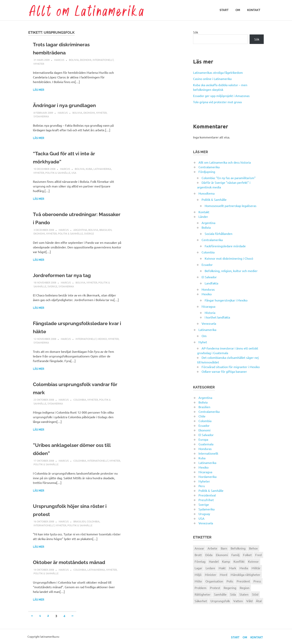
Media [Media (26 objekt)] (244, 568)
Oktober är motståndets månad (74, 562)
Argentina (80, 230)
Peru (202, 486)
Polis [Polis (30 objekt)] (230, 581)
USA (74, 173)
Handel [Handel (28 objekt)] (214, 561)
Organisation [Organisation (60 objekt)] (214, 581)
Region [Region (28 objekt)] (245, 588)
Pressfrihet (206, 500)
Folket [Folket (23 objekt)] (247, 555)
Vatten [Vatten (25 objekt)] (238, 601)
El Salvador (209, 277)
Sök (196, 32)
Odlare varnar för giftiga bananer (224, 371)
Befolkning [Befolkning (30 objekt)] (238, 548)
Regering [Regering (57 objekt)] (230, 588)
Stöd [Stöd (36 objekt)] (255, 594)
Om (238, 10)
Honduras (208, 289)
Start (224, 10)
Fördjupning (207, 172)
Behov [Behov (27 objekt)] (253, 548)
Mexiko (102, 339)
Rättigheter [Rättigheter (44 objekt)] (203, 594)
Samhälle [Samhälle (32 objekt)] (220, 594)
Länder (203, 216)
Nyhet (203, 342)
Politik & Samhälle (58, 173)
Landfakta (211, 283)
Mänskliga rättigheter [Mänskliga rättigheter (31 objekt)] (245, 574)
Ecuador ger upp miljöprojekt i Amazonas (221, 96)
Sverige (89, 233)
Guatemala (206, 444)
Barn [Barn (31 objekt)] (224, 548)
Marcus (59, 60)
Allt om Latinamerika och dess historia (225, 162)
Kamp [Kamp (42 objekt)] (226, 561)
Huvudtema (207, 193)
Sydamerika (41, 116)
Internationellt (103, 60)
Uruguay (204, 514)
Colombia (80, 400)
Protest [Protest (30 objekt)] (215, 588)
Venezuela (209, 323)
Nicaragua (208, 306)
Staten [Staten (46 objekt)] (244, 594)
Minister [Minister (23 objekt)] (211, 574)
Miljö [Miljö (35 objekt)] (198, 574)
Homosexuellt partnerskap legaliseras (231, 206)
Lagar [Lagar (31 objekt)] (198, 568)
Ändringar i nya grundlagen (68, 105)
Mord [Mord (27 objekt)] (223, 574)
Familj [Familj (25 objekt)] (235, 555)
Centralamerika (209, 167)
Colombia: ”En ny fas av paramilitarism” (229, 178)
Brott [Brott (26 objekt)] (198, 555)
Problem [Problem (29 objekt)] (201, 588)
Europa (203, 439)
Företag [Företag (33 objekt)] (200, 561)
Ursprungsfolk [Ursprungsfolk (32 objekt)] (220, 601)
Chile (202, 416)
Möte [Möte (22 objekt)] (198, 581)
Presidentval (207, 495)
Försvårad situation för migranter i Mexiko (231, 367)
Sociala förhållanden (219, 234)
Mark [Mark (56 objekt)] (233, 568)
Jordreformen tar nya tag (66, 275)
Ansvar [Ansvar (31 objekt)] (199, 548)
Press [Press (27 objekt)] (257, 581)
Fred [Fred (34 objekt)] (258, 555)
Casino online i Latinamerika (213, 79)
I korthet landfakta (217, 317)
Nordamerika (207, 477)
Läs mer (39, 90)
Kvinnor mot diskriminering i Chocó (229, 258)
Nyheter (39, 64)
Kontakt (254, 10)
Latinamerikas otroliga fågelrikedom (218, 72)
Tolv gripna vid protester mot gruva (217, 102)
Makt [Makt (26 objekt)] (222, 568)
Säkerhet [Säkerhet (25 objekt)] (201, 601)
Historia (210, 313)
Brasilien (105, 230)
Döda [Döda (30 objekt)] (209, 555)
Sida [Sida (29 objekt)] (233, 594)
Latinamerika (102, 169)
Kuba (89, 169)
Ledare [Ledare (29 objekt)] (210, 568)
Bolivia (74, 60)
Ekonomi (86, 60)
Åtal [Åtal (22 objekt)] (259, 601)
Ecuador (207, 264)
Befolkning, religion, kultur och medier (231, 271)
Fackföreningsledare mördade (225, 246)
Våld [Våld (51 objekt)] (249, 601)
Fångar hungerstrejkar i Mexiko (226, 300)
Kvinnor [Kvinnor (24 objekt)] (253, 561)
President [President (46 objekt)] (243, 581)
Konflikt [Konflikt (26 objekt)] (239, 561)
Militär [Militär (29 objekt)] (256, 568)
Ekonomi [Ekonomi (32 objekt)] (222, 555)
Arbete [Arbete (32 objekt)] (212, 548)
